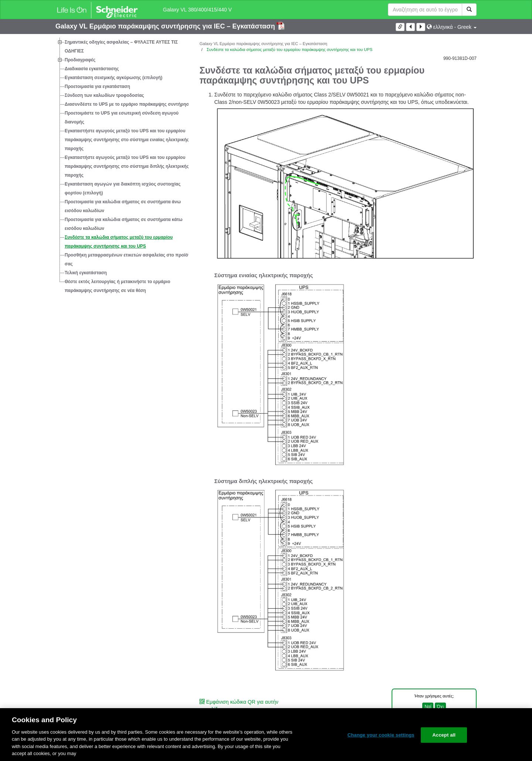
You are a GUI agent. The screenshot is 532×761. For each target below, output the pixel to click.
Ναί (428, 707)
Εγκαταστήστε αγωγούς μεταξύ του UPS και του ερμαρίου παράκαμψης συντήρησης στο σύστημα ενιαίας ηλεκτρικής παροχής (127, 140)
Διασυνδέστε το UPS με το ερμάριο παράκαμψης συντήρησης (129, 104)
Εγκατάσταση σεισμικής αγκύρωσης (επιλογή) (113, 78)
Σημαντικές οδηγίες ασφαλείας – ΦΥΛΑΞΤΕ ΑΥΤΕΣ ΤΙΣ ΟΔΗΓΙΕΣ (121, 47)
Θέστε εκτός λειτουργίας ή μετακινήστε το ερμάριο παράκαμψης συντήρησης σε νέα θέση (117, 286)
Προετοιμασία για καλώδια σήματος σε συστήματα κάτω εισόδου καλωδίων (124, 224)
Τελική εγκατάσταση (86, 273)
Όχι (440, 707)
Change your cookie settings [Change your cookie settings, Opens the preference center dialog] (381, 735)
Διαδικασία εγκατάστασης (92, 69)
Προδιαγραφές (80, 60)
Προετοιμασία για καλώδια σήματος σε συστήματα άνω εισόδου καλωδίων (123, 206)
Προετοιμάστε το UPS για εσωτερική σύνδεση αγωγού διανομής (122, 118)
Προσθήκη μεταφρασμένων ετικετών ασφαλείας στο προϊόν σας (128, 259)
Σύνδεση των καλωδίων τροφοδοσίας (104, 95)
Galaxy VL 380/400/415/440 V (197, 10)
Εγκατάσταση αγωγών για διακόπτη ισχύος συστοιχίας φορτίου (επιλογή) (123, 188)
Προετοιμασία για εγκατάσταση (97, 86)
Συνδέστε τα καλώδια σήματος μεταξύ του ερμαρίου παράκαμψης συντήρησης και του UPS (119, 242)
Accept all (444, 735)
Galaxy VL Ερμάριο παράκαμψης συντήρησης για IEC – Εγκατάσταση (166, 26)
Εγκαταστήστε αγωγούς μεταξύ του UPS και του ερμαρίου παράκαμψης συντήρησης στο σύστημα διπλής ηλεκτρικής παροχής (127, 166)
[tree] (122, 166)
